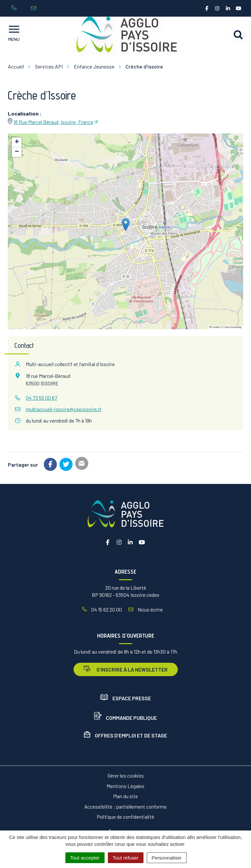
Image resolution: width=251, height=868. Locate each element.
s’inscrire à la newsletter (126, 669)
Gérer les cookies (126, 776)
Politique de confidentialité (126, 817)
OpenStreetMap (233, 327)
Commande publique (125, 718)
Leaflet (214, 327)
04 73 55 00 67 (42, 398)
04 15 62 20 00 (102, 609)
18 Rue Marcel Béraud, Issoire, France (53, 122)
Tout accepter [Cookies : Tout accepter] (85, 858)
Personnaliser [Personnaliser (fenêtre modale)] (167, 858)
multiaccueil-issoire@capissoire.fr (64, 409)
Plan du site (126, 796)
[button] (126, 225)
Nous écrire (146, 609)
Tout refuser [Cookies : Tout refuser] (126, 858)
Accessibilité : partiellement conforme (125, 807)
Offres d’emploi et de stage (125, 735)
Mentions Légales (125, 786)
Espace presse (126, 698)
